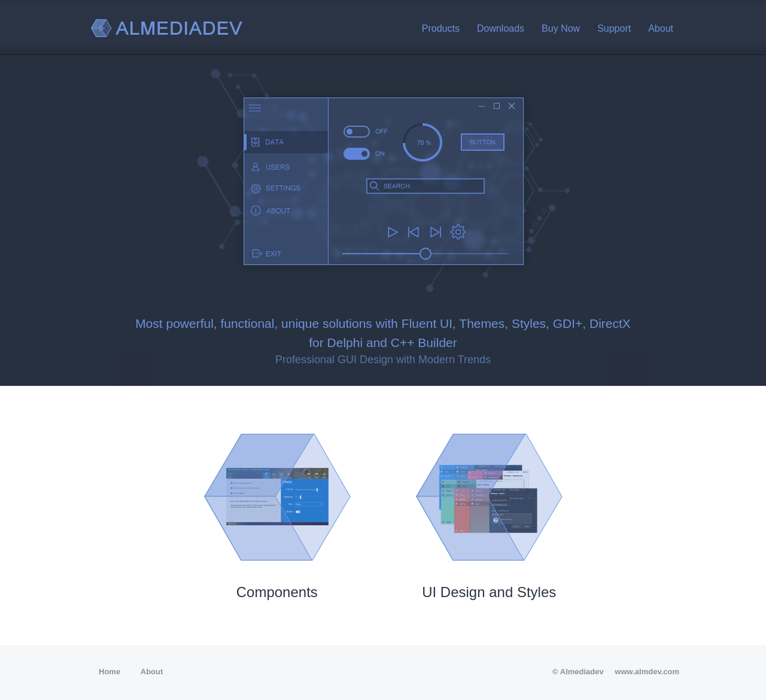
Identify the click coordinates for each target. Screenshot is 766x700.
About (661, 28)
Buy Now (561, 28)
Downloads (501, 28)
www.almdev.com (647, 672)
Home (110, 672)
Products (441, 28)
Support (614, 28)
